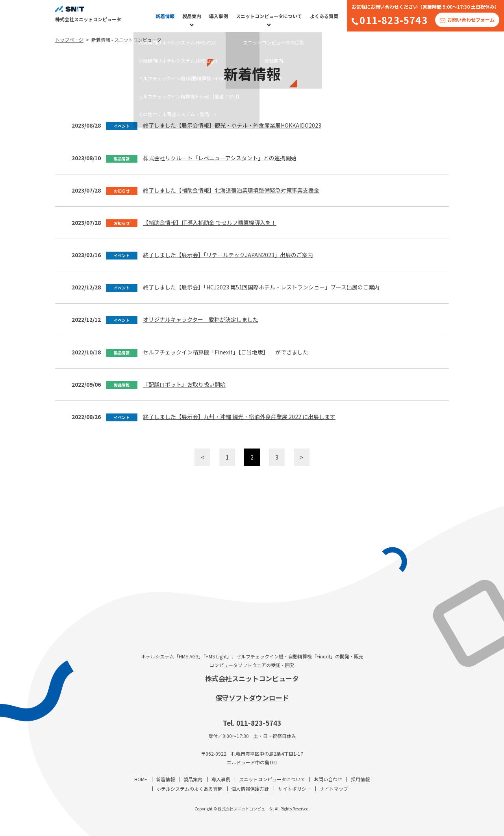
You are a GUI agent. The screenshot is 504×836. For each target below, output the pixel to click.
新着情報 (165, 16)
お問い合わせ (328, 779)
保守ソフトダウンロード (252, 698)
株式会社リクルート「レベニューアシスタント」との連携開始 (220, 158)
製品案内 (192, 16)
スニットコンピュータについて (269, 16)
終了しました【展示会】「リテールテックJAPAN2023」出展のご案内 (228, 255)
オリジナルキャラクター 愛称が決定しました (201, 319)
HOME (141, 779)
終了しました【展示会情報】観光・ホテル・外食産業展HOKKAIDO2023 (232, 125)
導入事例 (219, 16)
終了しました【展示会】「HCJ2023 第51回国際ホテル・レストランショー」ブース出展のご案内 (261, 287)
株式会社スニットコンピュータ (252, 678)
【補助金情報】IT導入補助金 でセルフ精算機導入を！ (210, 222)
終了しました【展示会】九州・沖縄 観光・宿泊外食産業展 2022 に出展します (239, 417)
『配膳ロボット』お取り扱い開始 (184, 384)
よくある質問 (324, 16)
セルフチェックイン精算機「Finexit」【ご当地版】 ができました (226, 352)
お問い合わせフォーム (471, 19)
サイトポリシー (295, 789)
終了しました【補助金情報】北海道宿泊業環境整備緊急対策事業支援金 (231, 190)
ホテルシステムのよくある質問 (189, 789)
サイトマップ (334, 789)
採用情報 (360, 779)
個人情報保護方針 (250, 789)
